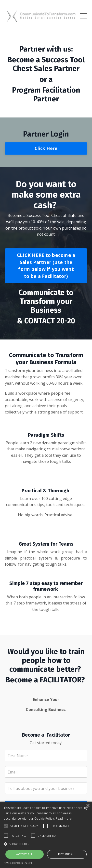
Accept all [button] (24, 854)
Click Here (46, 148)
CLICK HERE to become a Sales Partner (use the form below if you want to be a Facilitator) (46, 266)
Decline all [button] (67, 854)
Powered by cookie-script (18, 863)
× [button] (88, 806)
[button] (46, 844)
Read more (64, 819)
